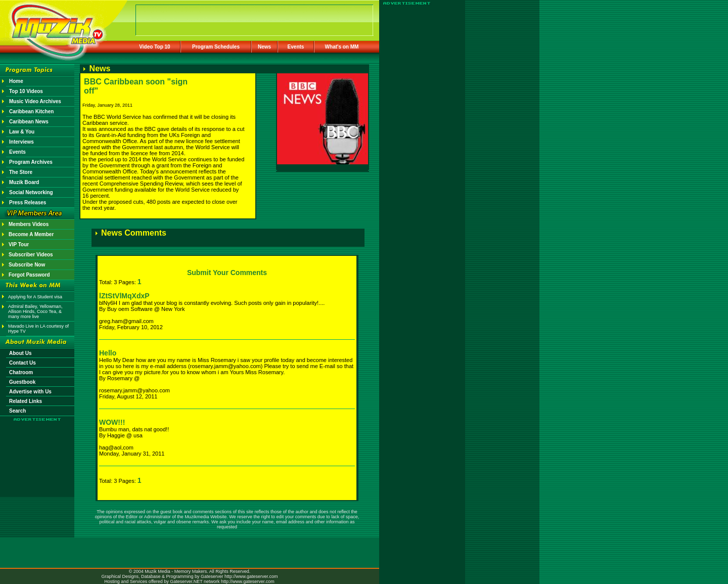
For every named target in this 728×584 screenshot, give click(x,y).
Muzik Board (24, 182)
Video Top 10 (154, 47)
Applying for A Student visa (35, 297)
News (264, 47)
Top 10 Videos (26, 91)
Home (16, 81)
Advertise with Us (30, 392)
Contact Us (22, 363)
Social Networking (31, 192)
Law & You (22, 132)
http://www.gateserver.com (251, 576)
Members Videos (29, 224)
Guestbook (22, 382)
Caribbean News (29, 122)
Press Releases (28, 203)
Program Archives (31, 162)
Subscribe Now (27, 265)
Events (296, 47)
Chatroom (21, 372)
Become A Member (31, 234)
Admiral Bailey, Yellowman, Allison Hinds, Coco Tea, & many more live (35, 311)
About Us (20, 353)
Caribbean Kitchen (31, 111)
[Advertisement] (37, 451)
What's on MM (342, 47)
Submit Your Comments (227, 273)
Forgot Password (29, 275)
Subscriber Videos (31, 255)
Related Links (26, 401)
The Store (21, 172)
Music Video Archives (35, 101)
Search (17, 411)
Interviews (21, 142)
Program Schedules (216, 47)
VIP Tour (19, 244)
